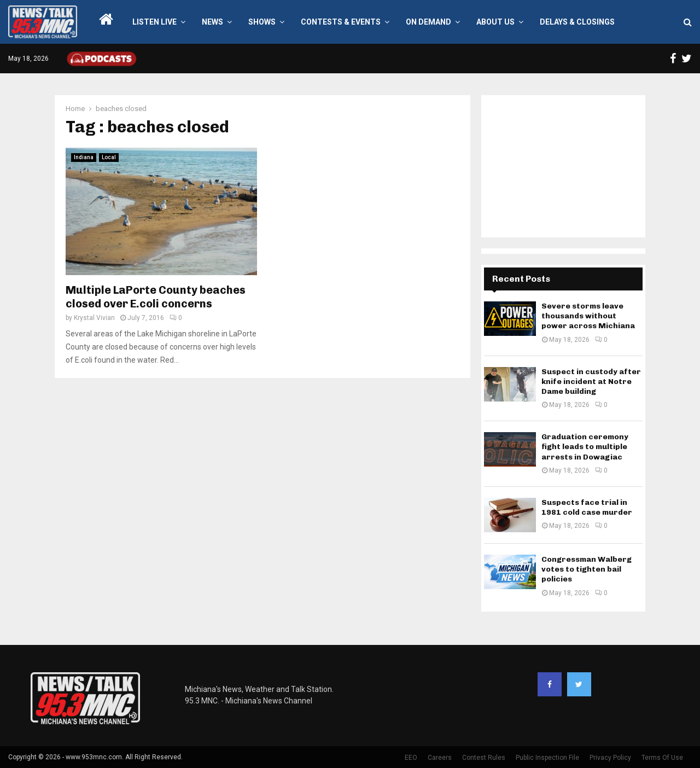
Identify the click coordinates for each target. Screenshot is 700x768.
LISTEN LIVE (154, 22)
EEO (411, 758)
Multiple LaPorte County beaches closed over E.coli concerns (156, 297)
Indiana (84, 157)
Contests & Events (341, 22)
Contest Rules (484, 758)
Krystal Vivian (94, 318)
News (212, 22)
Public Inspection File (547, 758)
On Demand (428, 22)
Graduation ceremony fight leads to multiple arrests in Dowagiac (585, 447)
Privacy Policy (610, 758)
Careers (440, 758)
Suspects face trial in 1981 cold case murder (587, 507)
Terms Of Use (662, 758)
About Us (495, 22)
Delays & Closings (577, 22)
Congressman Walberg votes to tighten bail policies (587, 569)
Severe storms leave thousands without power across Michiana (588, 316)
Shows (262, 22)
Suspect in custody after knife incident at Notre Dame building (591, 382)
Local (109, 157)
